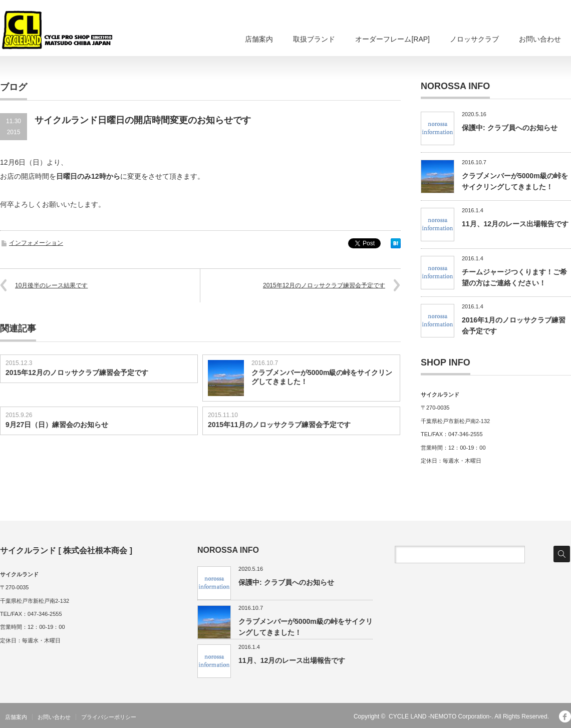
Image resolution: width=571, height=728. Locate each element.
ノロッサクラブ (474, 39)
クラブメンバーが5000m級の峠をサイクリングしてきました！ (322, 377)
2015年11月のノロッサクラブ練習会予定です (279, 425)
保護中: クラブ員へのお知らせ (510, 128)
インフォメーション (36, 243)
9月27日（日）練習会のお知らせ (57, 425)
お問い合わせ (540, 39)
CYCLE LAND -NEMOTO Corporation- (440, 716)
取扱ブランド (314, 39)
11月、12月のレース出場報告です (515, 224)
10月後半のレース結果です (51, 285)
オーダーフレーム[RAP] (392, 39)
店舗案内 (259, 39)
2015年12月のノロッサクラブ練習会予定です (324, 285)
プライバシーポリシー (109, 717)
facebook (565, 716)
